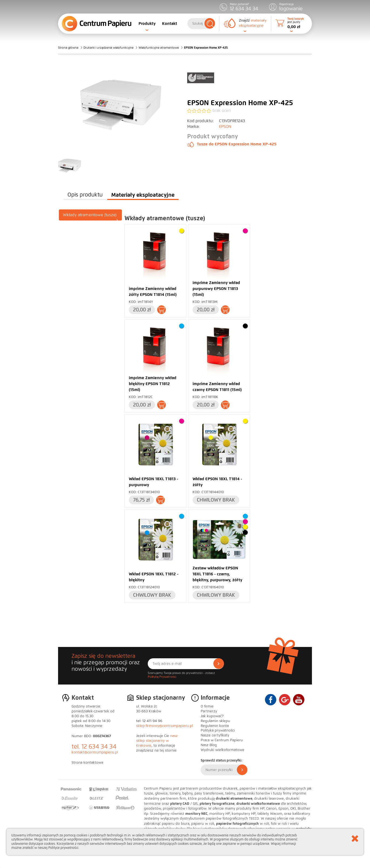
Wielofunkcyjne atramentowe (159, 48)
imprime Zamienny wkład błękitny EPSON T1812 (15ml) (153, 384)
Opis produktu (85, 195)
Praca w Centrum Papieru (222, 740)
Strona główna (68, 48)
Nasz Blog (209, 745)
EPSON (225, 126)
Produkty (147, 24)
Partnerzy (209, 711)
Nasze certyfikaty (215, 735)
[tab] (90, 215)
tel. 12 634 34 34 (94, 747)
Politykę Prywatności (162, 677)
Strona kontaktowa (87, 763)
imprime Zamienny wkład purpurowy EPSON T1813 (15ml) (216, 289)
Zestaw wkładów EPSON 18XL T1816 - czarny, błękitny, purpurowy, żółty (217, 574)
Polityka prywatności (218, 730)
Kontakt (170, 24)
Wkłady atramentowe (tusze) (90, 216)
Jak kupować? (212, 716)
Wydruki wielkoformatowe (223, 750)
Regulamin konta (215, 726)
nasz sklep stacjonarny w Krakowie (157, 741)
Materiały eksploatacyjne (143, 195)
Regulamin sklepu (215, 721)
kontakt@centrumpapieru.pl (95, 752)
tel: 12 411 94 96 (149, 721)
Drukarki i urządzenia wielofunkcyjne (108, 48)
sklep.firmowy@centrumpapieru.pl (164, 726)
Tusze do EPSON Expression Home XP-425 (232, 144)
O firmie (207, 706)
